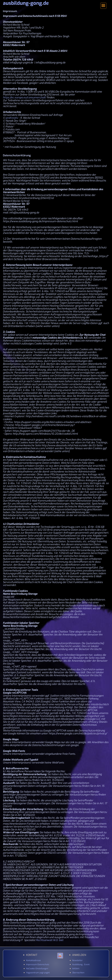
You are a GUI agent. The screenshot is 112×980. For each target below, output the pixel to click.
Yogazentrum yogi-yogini (38, 973)
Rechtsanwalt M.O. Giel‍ (50, 940)
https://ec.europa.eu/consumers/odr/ (25, 97)
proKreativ (12, 118)
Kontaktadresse (33, 960)
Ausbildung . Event (81, 965)
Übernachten (78, 973)
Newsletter (77, 960)
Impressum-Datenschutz (38, 965)
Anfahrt (76, 969)
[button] (103, 6)
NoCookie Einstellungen (37, 969)
